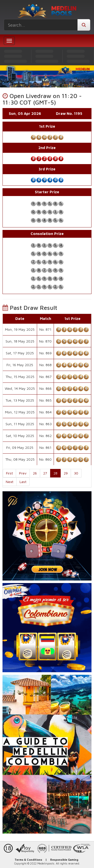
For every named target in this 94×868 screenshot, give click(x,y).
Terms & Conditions (28, 860)
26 (35, 473)
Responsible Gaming (64, 860)
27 (45, 473)
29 (66, 473)
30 (76, 473)
